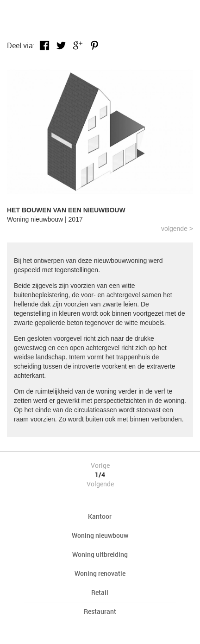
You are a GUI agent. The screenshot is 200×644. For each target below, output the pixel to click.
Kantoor (100, 516)
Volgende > (177, 229)
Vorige (100, 465)
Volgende (100, 484)
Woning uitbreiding (100, 554)
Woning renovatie (100, 573)
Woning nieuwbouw (100, 535)
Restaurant (100, 611)
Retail (100, 592)
